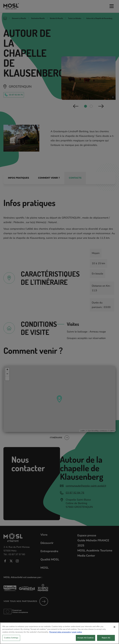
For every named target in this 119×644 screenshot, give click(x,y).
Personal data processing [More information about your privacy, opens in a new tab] (60, 634)
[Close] (114, 629)
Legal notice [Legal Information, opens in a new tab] (77, 634)
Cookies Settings (11, 639)
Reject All (106, 639)
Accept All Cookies (86, 639)
